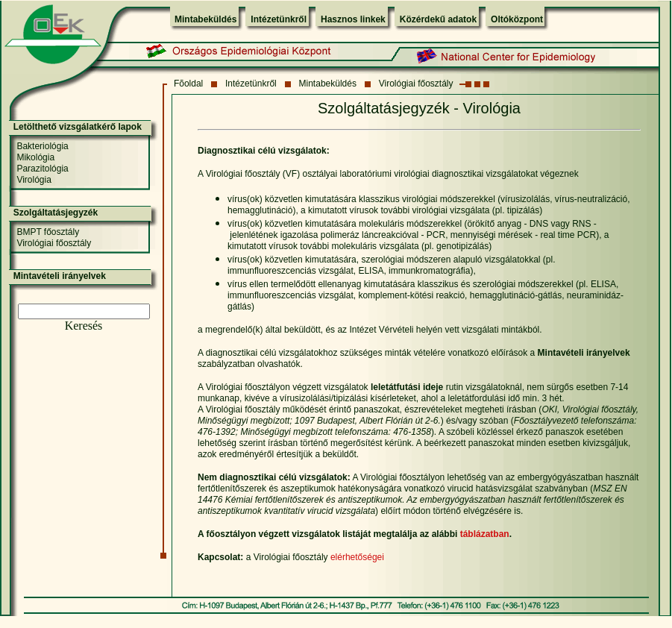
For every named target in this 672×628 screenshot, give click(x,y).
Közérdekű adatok (438, 19)
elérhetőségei (357, 557)
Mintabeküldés (205, 19)
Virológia (34, 180)
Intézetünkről (279, 19)
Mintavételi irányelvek (60, 276)
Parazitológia (42, 169)
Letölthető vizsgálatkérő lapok (78, 127)
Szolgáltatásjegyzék (56, 213)
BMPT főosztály (48, 232)
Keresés (84, 326)
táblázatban (485, 534)
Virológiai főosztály (416, 84)
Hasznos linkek (353, 19)
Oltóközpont (517, 19)
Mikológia (35, 157)
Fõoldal (188, 84)
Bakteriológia (42, 146)
